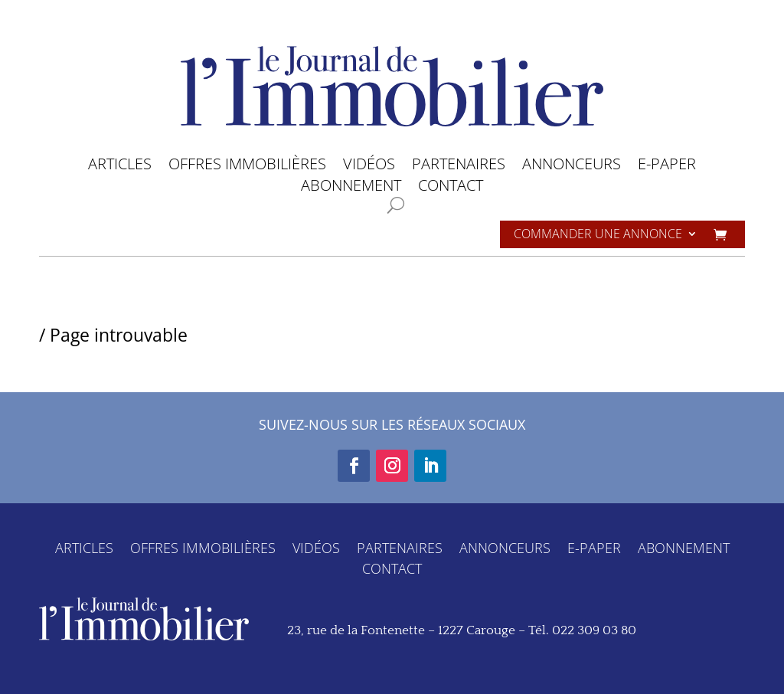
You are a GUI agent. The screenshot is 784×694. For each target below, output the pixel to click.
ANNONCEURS (572, 167)
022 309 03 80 (594, 630)
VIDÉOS (369, 167)
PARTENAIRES (459, 167)
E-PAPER (667, 167)
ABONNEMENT (351, 188)
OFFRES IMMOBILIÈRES (247, 167)
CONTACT (451, 188)
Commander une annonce (598, 235)
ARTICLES (120, 167)
